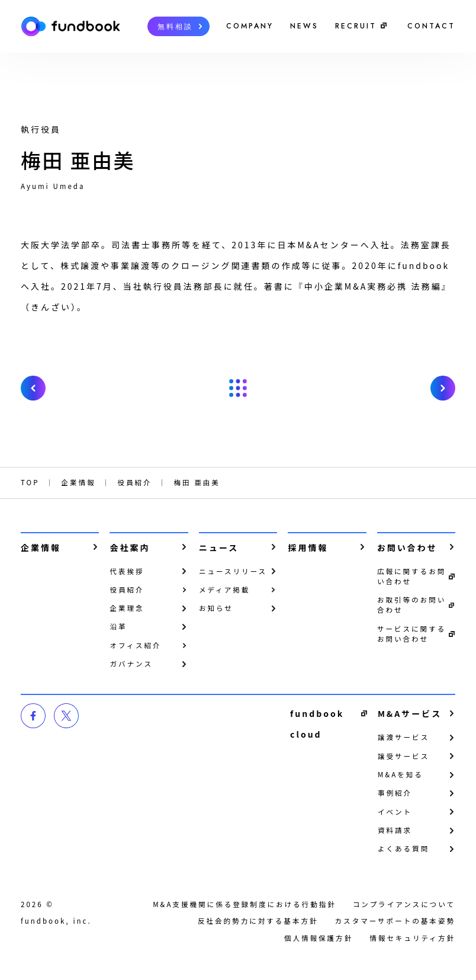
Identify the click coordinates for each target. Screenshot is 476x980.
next (443, 388)
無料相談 (175, 27)
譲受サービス (403, 756)
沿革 (118, 626)
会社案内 (130, 547)
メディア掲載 (224, 590)
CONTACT (431, 26)
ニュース (219, 547)
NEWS (304, 26)
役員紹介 (127, 590)
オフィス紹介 (135, 645)
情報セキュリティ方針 (412, 938)
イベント (395, 812)
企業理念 (127, 608)
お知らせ (216, 608)
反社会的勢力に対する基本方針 (258, 921)
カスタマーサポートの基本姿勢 (395, 921)
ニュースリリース (233, 571)
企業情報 (41, 547)
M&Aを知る (401, 774)
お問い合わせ (407, 547)
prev (33, 388)
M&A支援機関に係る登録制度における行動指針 (245, 904)
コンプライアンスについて (404, 904)
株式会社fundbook (70, 26)
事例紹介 (395, 793)
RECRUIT (356, 26)
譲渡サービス (403, 737)
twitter (66, 716)
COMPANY (250, 26)
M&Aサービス (410, 713)
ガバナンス (131, 664)
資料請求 (395, 830)
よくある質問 (403, 848)
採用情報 (308, 547)
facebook (33, 716)
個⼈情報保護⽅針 (319, 938)
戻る (238, 388)
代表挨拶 (127, 571)
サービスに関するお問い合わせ (411, 634)
